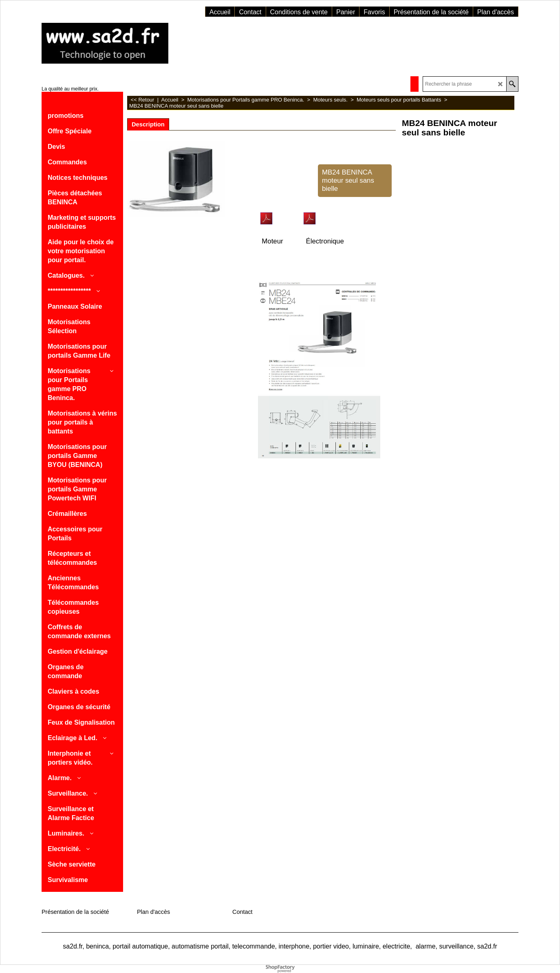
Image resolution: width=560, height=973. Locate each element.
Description (148, 124)
